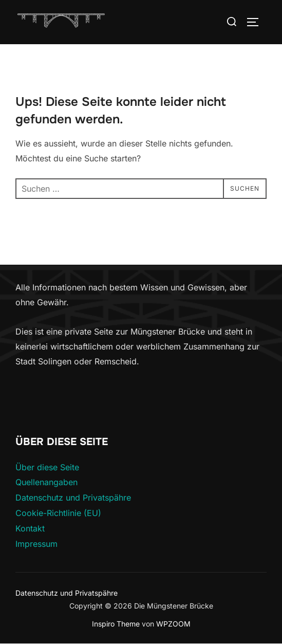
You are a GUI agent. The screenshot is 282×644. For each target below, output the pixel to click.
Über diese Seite (47, 467)
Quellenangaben (46, 482)
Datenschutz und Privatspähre (73, 498)
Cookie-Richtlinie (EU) (58, 513)
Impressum (36, 544)
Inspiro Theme (116, 624)
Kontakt (30, 528)
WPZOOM (173, 624)
